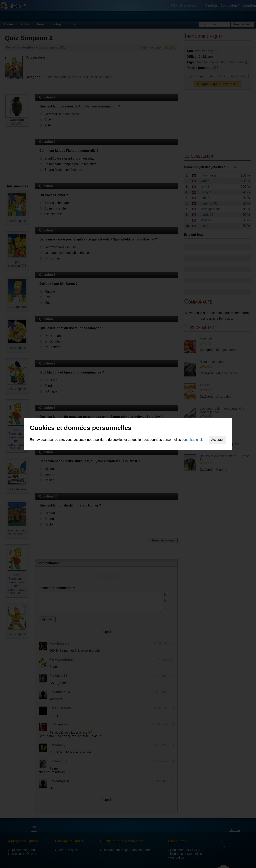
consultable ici (192, 440)
